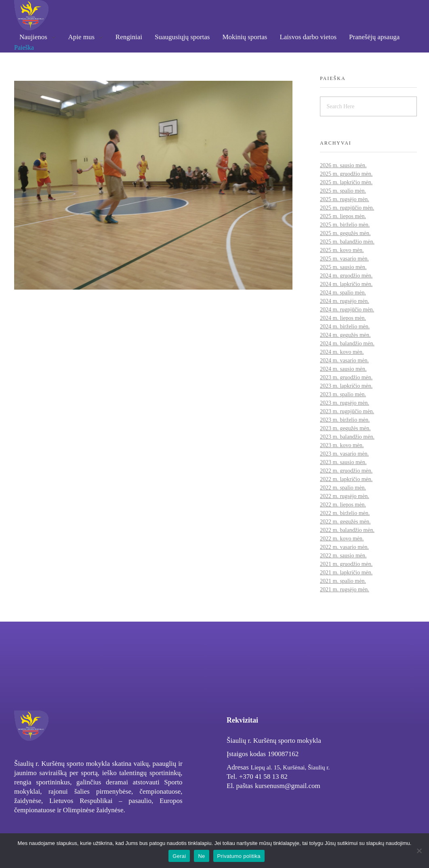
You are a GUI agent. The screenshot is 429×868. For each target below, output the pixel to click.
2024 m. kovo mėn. (342, 352)
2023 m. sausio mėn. (343, 462)
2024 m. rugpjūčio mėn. (347, 310)
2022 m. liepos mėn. (343, 505)
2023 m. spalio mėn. (343, 394)
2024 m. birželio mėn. (345, 327)
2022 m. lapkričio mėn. (346, 479)
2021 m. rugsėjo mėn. (345, 590)
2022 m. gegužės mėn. (345, 522)
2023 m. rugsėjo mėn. (345, 403)
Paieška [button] (24, 47)
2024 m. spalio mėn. (343, 293)
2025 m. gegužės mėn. (345, 233)
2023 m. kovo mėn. (342, 445)
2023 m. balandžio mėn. (347, 437)
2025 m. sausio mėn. (343, 267)
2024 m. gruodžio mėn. (346, 276)
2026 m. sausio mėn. (343, 165)
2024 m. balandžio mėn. (347, 344)
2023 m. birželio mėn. (345, 420)
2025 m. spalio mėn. (343, 191)
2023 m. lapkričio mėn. (346, 386)
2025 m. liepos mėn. (343, 216)
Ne (201, 856)
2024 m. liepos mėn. (343, 318)
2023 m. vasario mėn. (344, 454)
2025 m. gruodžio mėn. (346, 174)
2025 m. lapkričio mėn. (346, 182)
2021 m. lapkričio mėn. (346, 573)
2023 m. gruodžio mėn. (346, 377)
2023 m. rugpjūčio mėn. (347, 411)
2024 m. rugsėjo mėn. (345, 301)
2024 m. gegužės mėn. (345, 335)
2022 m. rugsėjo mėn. (345, 496)
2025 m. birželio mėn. (345, 225)
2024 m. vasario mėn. (344, 360)
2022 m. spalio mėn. (343, 488)
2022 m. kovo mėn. (342, 539)
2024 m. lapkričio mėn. (346, 284)
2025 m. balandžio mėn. (347, 242)
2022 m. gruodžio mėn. (346, 471)
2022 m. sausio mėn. (343, 556)
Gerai (179, 856)
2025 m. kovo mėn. (342, 250)
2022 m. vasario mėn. (344, 547)
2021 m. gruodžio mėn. (346, 564)
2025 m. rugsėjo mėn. (345, 199)
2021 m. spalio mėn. (343, 581)
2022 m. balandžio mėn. (347, 530)
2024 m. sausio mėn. (343, 369)
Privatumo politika (239, 856)
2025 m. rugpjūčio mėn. (347, 208)
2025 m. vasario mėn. (344, 259)
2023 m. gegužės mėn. (345, 428)
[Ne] (419, 851)
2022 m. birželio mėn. (345, 513)
